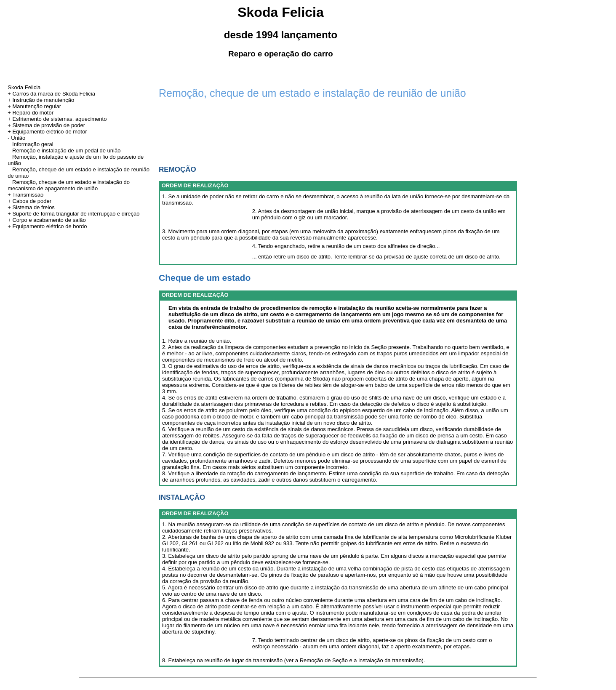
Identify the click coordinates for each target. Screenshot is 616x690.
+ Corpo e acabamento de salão (47, 220)
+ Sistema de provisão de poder (46, 125)
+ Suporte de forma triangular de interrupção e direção (73, 214)
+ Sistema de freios (31, 207)
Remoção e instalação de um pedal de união (66, 151)
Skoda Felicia (24, 87)
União (18, 138)
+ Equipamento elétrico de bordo (47, 226)
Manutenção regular (37, 106)
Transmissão (28, 195)
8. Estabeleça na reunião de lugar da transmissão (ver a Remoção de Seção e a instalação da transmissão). (293, 660)
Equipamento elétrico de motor (49, 132)
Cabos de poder (32, 201)
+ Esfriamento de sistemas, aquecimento (57, 119)
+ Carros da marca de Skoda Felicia (51, 94)
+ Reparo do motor (31, 113)
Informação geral (33, 144)
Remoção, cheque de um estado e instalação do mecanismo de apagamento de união (69, 185)
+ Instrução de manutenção (41, 100)
